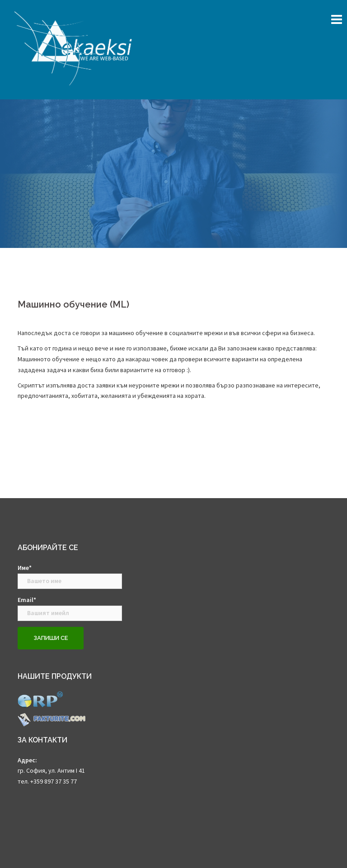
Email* (70, 608)
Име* (70, 576)
